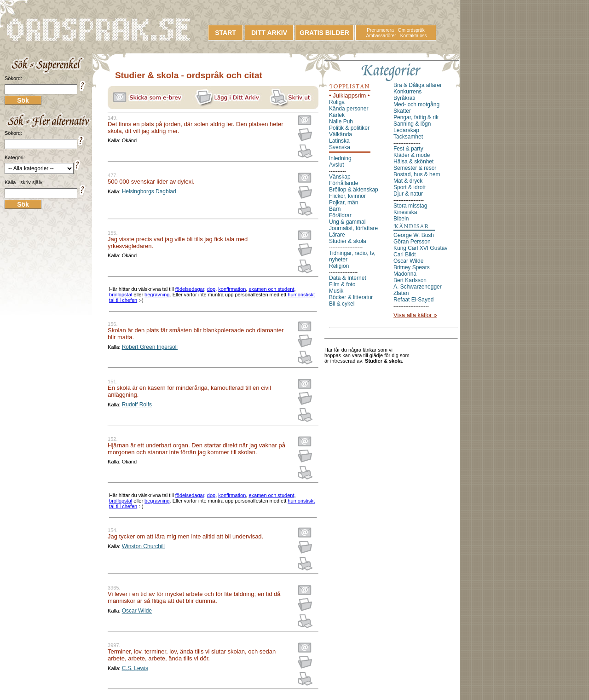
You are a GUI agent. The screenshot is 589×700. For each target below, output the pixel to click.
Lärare (337, 235)
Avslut (336, 165)
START (225, 33)
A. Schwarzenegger (418, 287)
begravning (157, 295)
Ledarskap (406, 130)
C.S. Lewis (135, 668)
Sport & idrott (410, 187)
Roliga (337, 102)
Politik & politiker (349, 128)
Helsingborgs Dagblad (149, 191)
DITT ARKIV (269, 33)
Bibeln (401, 219)
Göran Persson (412, 242)
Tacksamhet (408, 137)
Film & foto (342, 284)
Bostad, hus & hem (417, 174)
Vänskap (340, 177)
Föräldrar (340, 215)
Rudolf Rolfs (137, 405)
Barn (335, 209)
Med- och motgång (416, 104)
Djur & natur (408, 194)
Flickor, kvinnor (347, 196)
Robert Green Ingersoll (150, 347)
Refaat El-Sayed (413, 300)
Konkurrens (407, 92)
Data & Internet (348, 278)
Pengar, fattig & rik (416, 117)
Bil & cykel (342, 304)
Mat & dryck (408, 181)
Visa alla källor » (415, 315)
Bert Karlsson (410, 280)
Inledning (340, 158)
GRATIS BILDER (324, 33)
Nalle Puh (341, 121)
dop (211, 289)
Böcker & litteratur (351, 297)
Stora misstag (410, 206)
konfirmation (232, 289)
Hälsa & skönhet (413, 162)
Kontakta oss (414, 36)
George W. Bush (414, 235)
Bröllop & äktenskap (354, 190)
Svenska (340, 147)
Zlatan (401, 293)
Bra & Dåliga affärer (418, 85)
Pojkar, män (344, 202)
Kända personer (349, 109)
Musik (336, 291)
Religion (339, 266)
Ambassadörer (381, 36)
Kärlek (337, 115)
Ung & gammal (347, 222)
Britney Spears (412, 267)
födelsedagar (190, 289)
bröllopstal (121, 295)
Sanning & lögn (412, 124)
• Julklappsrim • (349, 95)
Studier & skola (348, 241)
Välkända (341, 134)
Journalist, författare (353, 228)
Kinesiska (405, 212)
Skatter (402, 111)
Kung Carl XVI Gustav (420, 248)
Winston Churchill (143, 546)
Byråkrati (404, 98)
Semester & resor (415, 168)
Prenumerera (380, 30)
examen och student (271, 289)
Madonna (405, 274)
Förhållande (344, 183)
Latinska (339, 141)
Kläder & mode (412, 155)
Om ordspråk (411, 30)
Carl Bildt (405, 255)
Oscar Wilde (137, 611)
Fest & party (408, 149)
